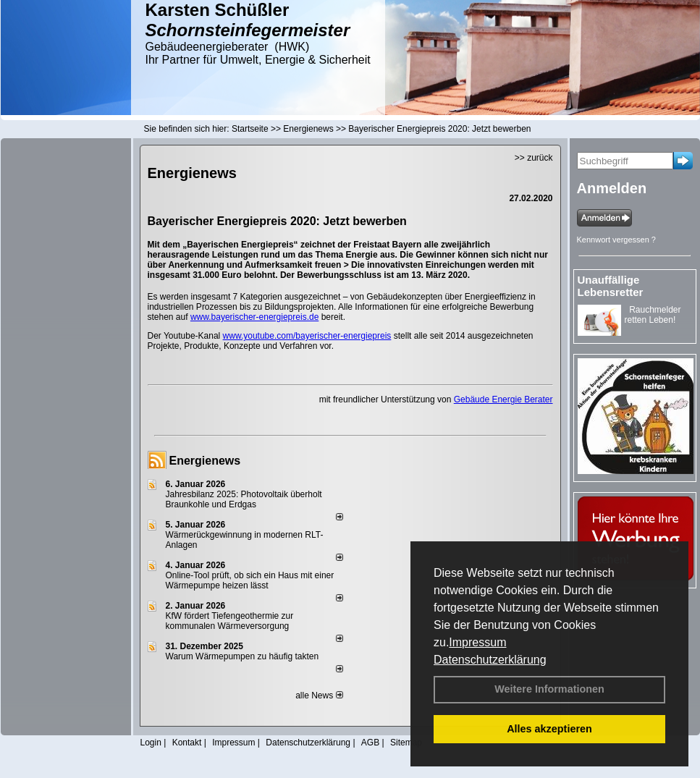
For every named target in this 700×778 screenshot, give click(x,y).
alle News (319, 695)
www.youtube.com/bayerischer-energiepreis (307, 336)
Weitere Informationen (549, 689)
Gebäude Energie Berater (503, 399)
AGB (370, 743)
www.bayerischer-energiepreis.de (254, 317)
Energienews (205, 461)
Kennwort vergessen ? (616, 240)
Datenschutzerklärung (490, 660)
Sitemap (406, 743)
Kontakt (187, 743)
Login (151, 743)
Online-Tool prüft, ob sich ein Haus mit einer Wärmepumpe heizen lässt (250, 580)
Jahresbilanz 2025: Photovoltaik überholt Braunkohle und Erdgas (244, 499)
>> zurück (534, 158)
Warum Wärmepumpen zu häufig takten (243, 656)
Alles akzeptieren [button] (549, 729)
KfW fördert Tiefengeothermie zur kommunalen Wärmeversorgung (230, 621)
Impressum (477, 642)
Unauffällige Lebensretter (611, 286)
